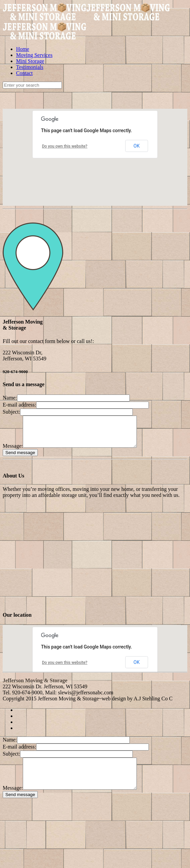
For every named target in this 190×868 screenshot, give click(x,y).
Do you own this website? (65, 146)
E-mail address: (19, 405)
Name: (10, 398)
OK (136, 146)
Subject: (11, 412)
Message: (13, 452)
